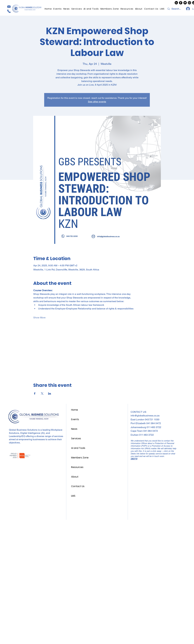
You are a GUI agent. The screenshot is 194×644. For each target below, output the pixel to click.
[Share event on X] (42, 393)
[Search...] (177, 9)
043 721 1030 (152, 419)
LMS (73, 496)
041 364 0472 (154, 423)
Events (75, 419)
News (74, 429)
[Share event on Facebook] (35, 393)
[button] (127, 9)
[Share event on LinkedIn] (50, 393)
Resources (77, 467)
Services (76, 438)
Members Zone (80, 458)
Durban (135, 435)
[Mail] (9, 6)
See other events (97, 102)
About (75, 477)
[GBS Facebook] (181, 3)
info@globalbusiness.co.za (145, 416)
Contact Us (78, 486)
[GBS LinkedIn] (176, 3)
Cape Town (137, 431)
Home (75, 410)
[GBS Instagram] (189, 3)
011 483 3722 (154, 427)
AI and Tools (78, 448)
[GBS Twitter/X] (185, 3)
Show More (39, 318)
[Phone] (9, 11)
